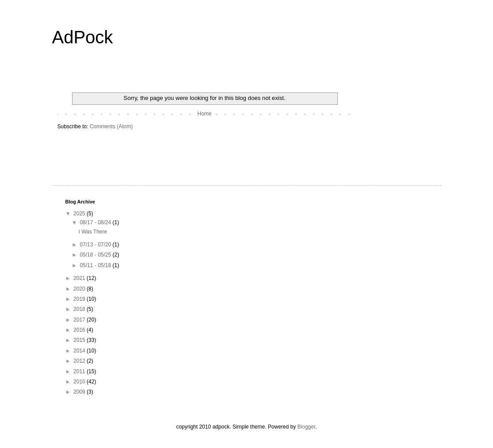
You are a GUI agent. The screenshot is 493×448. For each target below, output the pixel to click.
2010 (80, 382)
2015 (80, 340)
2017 (80, 320)
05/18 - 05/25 (96, 255)
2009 (80, 392)
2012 (80, 361)
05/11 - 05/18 (96, 265)
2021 (80, 278)
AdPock (83, 37)
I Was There (93, 232)
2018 (80, 309)
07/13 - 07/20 (96, 245)
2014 (80, 351)
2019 (80, 299)
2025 (80, 214)
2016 (80, 330)
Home (204, 114)
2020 (80, 289)
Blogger (307, 427)
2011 (80, 371)
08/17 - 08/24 (96, 222)
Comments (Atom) (111, 126)
